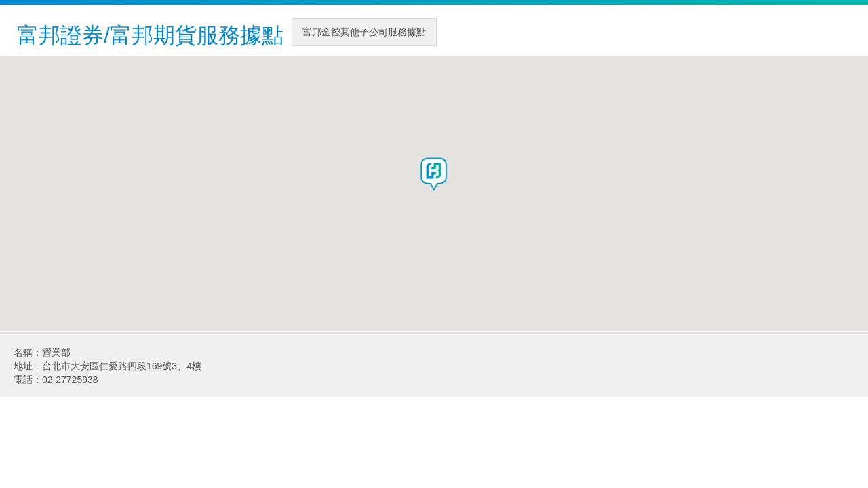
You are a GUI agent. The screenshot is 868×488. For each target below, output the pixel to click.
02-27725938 (70, 380)
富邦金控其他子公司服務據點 (364, 32)
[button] (434, 174)
